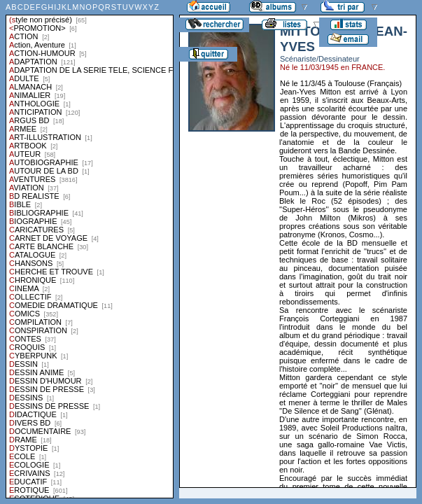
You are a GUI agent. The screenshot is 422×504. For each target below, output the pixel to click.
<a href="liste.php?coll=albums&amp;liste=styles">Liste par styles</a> (90, 249)
